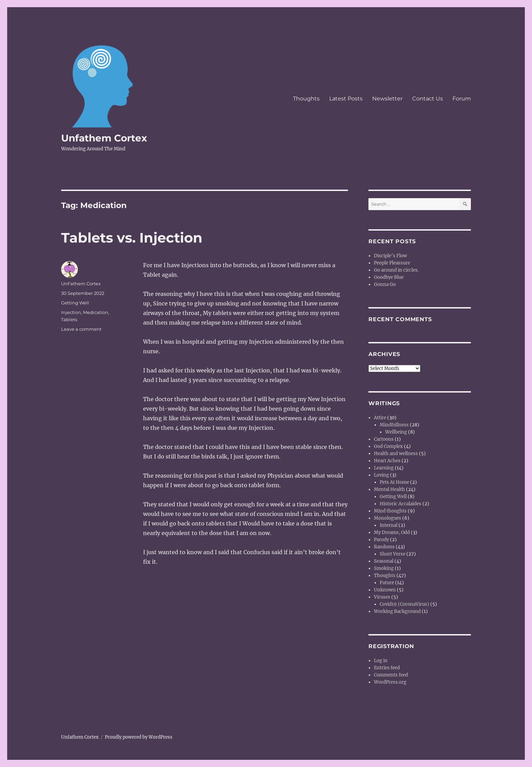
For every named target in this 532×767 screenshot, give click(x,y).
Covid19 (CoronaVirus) (404, 604)
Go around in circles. (396, 270)
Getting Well (75, 303)
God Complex (388, 446)
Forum (462, 99)
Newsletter (387, 99)
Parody (381, 540)
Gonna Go (385, 284)
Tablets (69, 319)
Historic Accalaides (401, 504)
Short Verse (393, 554)
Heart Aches (387, 461)
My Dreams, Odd (392, 532)
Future (387, 583)
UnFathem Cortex (81, 284)
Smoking (384, 568)
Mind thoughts (390, 511)
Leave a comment (81, 329)
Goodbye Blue (389, 277)
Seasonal (384, 561)
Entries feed (387, 668)
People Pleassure (392, 263)
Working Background (397, 611)
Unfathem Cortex (104, 138)
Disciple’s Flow (390, 256)
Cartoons (384, 439)
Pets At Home (394, 482)
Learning (384, 468)
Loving (381, 475)
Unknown (385, 590)
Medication (96, 312)
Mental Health (389, 489)
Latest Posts (346, 99)
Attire (380, 418)
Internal (389, 525)
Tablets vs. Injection (132, 238)
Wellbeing (396, 432)
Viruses (382, 597)
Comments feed (391, 675)
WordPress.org (390, 682)
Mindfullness (394, 425)
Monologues (388, 518)
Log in (381, 661)
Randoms (384, 547)
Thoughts (306, 99)
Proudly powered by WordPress (139, 737)
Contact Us (428, 99)
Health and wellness (396, 454)
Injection (71, 312)
